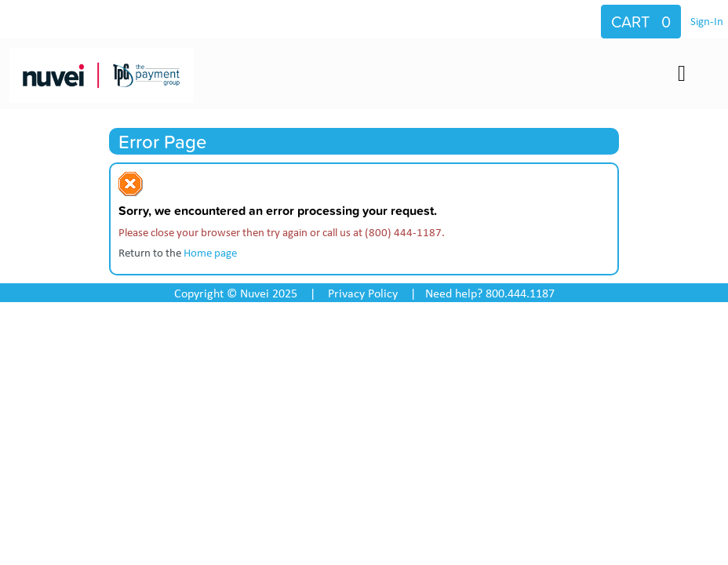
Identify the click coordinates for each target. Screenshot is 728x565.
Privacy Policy (363, 293)
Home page (210, 252)
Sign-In (707, 20)
